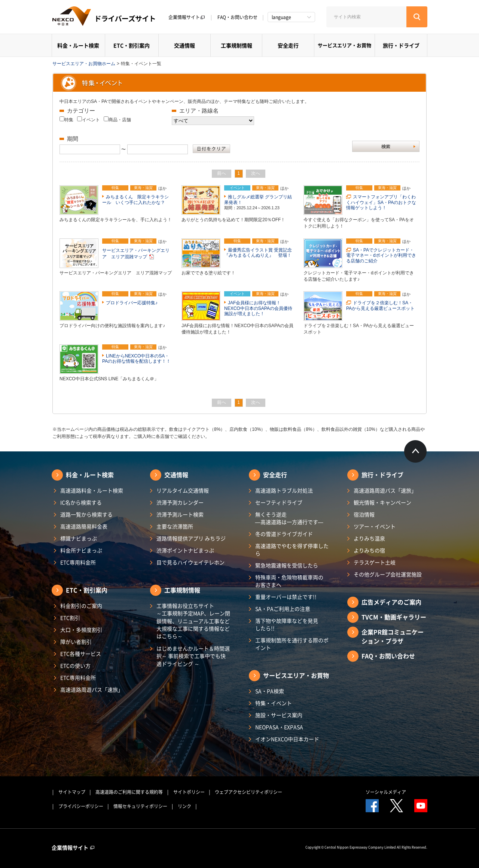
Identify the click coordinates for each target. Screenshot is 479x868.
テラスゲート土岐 (375, 562)
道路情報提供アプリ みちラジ (191, 538)
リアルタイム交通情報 (183, 490)
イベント (91, 120)
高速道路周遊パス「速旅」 (92, 689)
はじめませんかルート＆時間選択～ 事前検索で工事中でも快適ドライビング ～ (193, 656)
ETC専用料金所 (78, 562)
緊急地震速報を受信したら (287, 565)
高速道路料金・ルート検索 (92, 490)
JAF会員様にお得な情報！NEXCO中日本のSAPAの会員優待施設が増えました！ (258, 308)
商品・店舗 (120, 120)
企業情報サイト (187, 17)
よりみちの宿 (369, 550)
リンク (184, 806)
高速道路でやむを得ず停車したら (292, 549)
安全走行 (288, 45)
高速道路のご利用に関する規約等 (129, 792)
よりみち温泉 (369, 538)
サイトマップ (72, 792)
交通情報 (184, 45)
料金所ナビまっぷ (81, 550)
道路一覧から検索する (86, 514)
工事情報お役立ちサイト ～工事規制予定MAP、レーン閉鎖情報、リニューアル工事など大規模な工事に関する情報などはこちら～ (193, 621)
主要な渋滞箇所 (175, 526)
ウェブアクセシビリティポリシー (248, 792)
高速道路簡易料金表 (84, 526)
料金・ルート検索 (78, 45)
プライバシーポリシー (81, 806)
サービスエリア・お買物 (344, 45)
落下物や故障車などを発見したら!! (287, 624)
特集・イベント (274, 703)
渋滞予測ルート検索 (180, 514)
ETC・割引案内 (132, 45)
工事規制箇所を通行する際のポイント (292, 644)
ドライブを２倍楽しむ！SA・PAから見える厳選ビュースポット (380, 305)
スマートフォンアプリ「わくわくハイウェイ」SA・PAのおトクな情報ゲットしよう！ (381, 202)
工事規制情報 (237, 45)
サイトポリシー (189, 792)
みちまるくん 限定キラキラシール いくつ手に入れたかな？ (135, 200)
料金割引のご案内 (81, 606)
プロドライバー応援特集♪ (132, 303)
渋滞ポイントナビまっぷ (185, 550)
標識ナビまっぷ (79, 538)
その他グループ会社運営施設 (388, 574)
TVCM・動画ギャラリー (394, 617)
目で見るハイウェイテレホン (190, 562)
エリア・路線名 (199, 111)
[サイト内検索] (366, 17)
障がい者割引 (76, 642)
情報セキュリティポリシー (140, 806)
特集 (69, 120)
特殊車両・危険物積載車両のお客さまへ (289, 581)
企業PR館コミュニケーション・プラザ (393, 636)
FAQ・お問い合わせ (237, 17)
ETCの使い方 (75, 666)
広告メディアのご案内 (391, 602)
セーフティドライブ (279, 502)
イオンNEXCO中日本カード (287, 739)
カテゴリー (81, 111)
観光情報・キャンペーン (382, 502)
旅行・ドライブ (401, 45)
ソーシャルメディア (386, 792)
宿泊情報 (364, 514)
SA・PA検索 (270, 691)
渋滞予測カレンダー (180, 502)
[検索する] (417, 17)
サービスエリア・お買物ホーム (84, 64)
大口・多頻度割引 (81, 630)
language (281, 17)
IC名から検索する (81, 502)
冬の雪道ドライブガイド (284, 534)
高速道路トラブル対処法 (284, 490)
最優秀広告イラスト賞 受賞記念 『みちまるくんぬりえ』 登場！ (260, 253)
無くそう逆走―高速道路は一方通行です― (289, 518)
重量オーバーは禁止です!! (286, 597)
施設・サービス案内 (279, 715)
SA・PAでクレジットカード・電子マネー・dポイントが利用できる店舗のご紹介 (381, 255)
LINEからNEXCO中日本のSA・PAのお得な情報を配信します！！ (136, 359)
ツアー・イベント (375, 526)
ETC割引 (70, 618)
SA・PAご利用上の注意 (283, 609)
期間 (73, 139)
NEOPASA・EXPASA (279, 727)
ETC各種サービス (81, 654)
